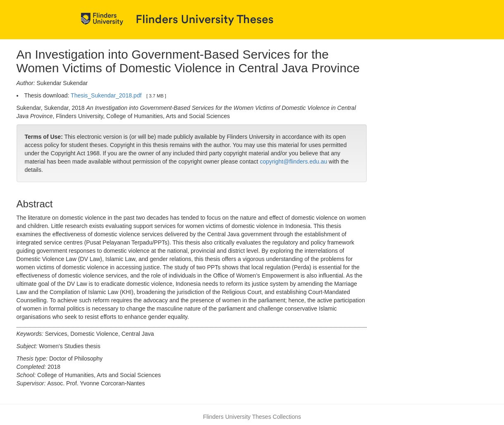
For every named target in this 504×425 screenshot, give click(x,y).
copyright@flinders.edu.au (293, 161)
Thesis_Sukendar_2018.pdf (106, 95)
